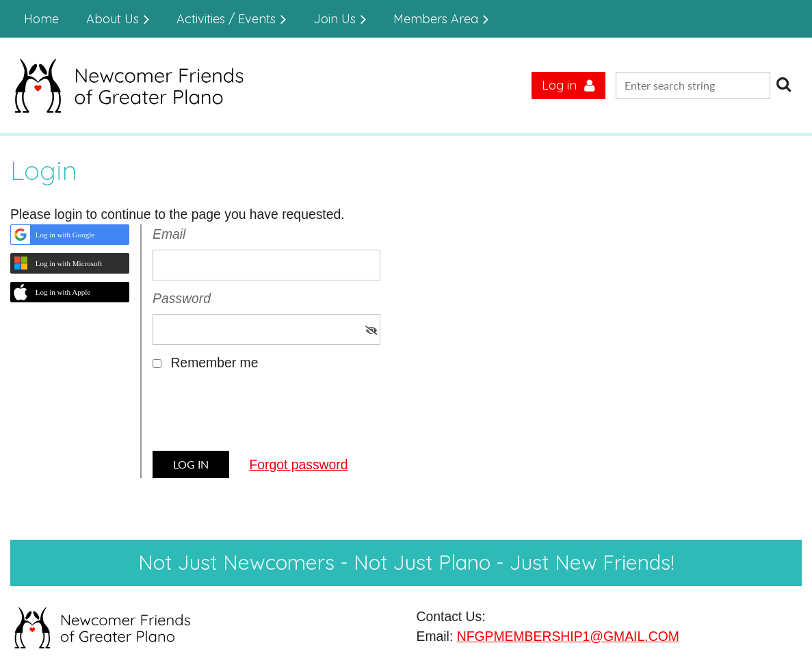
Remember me (214, 363)
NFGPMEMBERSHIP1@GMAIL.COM (568, 636)
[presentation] (257, 416)
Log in (559, 85)
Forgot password (298, 464)
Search (783, 84)
